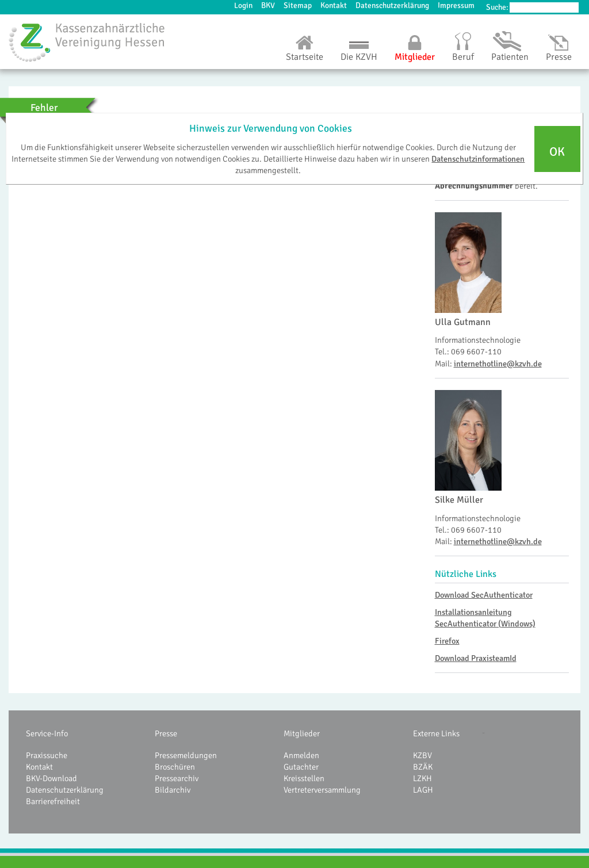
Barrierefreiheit (53, 801)
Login (243, 5)
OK (557, 152)
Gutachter (301, 767)
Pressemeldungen (186, 755)
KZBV (422, 755)
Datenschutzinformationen (478, 159)
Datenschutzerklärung (392, 5)
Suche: (497, 7)
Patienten (510, 57)
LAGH (423, 790)
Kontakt (334, 5)
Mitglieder (415, 57)
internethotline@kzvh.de (498, 364)
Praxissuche (47, 755)
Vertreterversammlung (322, 790)
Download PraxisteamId (476, 658)
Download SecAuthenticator (484, 595)
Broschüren (175, 767)
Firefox (447, 641)
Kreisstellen (304, 778)
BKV (268, 5)
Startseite (305, 57)
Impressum (456, 5)
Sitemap (298, 5)
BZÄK (423, 767)
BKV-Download (51, 778)
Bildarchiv (173, 790)
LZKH (422, 778)
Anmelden (301, 755)
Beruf (463, 57)
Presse (559, 57)
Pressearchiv (177, 778)
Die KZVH (359, 57)
